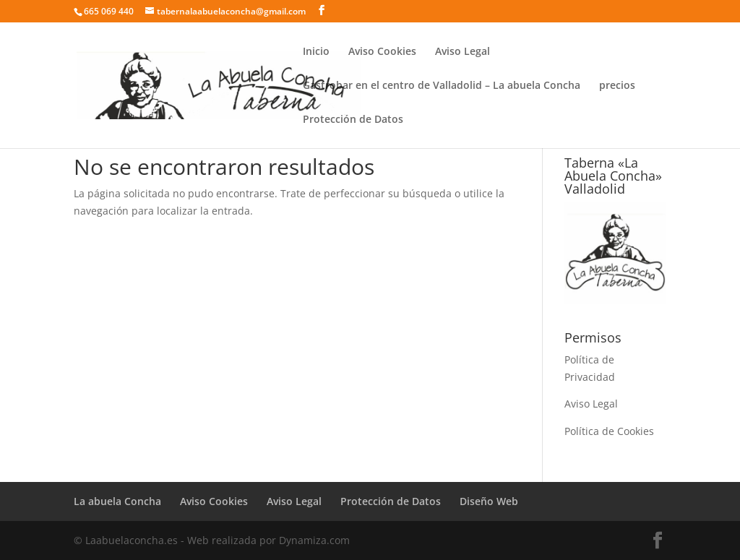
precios (617, 86)
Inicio (316, 52)
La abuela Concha (117, 501)
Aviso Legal (462, 52)
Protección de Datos (353, 120)
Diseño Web (489, 501)
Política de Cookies (609, 431)
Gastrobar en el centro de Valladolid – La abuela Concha (442, 86)
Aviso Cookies (382, 52)
